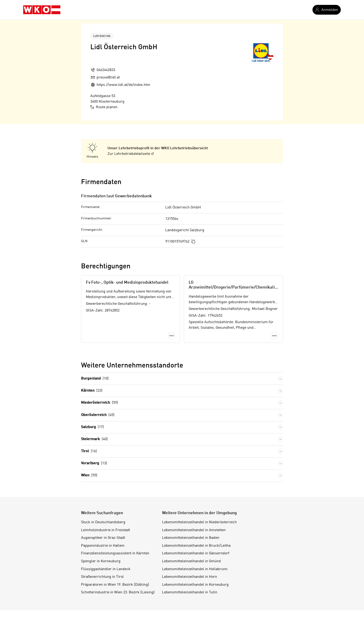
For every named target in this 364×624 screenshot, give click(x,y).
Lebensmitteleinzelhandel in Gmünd (191, 561)
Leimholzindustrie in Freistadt (106, 530)
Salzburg (92, 427)
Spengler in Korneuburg (101, 561)
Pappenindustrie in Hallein (103, 546)
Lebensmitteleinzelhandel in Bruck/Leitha (196, 546)
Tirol (89, 451)
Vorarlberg (94, 463)
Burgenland (95, 379)
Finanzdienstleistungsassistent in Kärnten (115, 553)
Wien (89, 476)
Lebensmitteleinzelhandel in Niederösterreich (199, 522)
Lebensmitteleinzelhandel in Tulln (190, 592)
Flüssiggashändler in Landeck (106, 569)
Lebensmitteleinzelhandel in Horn (190, 577)
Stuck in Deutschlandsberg (103, 522)
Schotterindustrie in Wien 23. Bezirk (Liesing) (118, 592)
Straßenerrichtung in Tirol (102, 577)
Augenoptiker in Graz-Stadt (103, 538)
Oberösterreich (98, 415)
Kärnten (92, 391)
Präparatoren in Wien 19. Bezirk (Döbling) (115, 585)
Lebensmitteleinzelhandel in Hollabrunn (195, 569)
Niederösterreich (99, 403)
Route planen (104, 107)
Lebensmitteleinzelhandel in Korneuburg (195, 585)
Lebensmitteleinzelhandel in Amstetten (194, 530)
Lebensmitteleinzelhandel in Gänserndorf (196, 553)
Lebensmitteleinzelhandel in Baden (191, 538)
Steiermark (94, 439)
